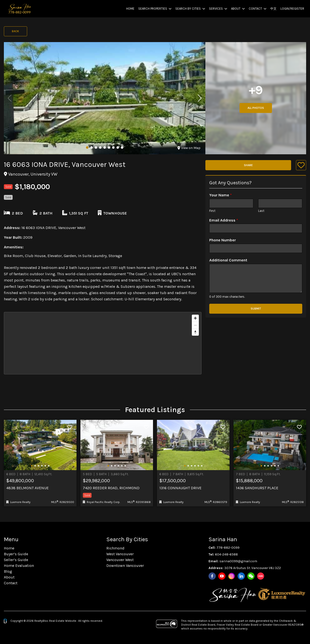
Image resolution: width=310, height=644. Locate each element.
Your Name (221, 195)
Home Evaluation (19, 566)
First (212, 211)
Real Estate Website (63, 621)
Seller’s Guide (16, 560)
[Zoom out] (195, 325)
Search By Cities (188, 9)
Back (15, 31)
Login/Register (292, 9)
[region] (103, 343)
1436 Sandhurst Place (257, 488)
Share (248, 165)
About (236, 9)
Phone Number (223, 240)
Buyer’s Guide (16, 554)
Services (216, 9)
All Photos (256, 108)
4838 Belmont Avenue (27, 488)
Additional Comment (228, 260)
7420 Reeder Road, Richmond (111, 488)
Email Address (224, 220)
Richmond (115, 548)
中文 (273, 9)
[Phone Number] (256, 248)
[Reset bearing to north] (195, 332)
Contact (255, 9)
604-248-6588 (226, 554)
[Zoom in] (195, 318)
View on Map (189, 148)
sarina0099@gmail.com (238, 561)
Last (261, 211)
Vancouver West (120, 560)
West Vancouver (120, 554)
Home (130, 9)
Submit (256, 309)
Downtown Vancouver (125, 566)
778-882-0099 (228, 548)
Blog (8, 571)
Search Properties (153, 9)
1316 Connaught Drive (180, 488)
